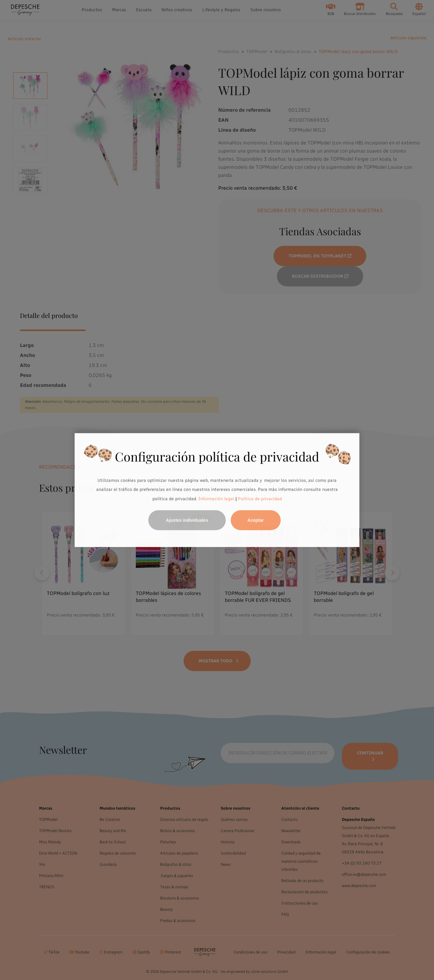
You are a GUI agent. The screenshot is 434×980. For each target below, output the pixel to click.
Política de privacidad (260, 499)
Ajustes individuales (187, 520)
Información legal (216, 499)
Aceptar (256, 520)
